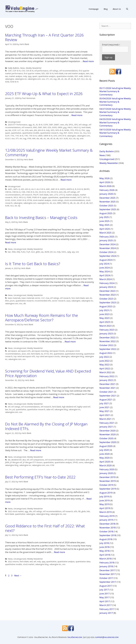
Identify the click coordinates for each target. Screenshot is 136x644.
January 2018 (106, 566)
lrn (10, 409)
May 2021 (104, 411)
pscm (12, 301)
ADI (23, 189)
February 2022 (107, 376)
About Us (117, 9)
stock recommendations (74, 200)
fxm (73, 298)
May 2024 (104, 271)
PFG (72, 130)
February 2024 (107, 283)
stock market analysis (42, 200)
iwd (31, 561)
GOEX (54, 127)
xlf (69, 79)
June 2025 (104, 221)
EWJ (18, 252)
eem (62, 125)
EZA (49, 127)
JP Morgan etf (16, 462)
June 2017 (104, 594)
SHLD (76, 133)
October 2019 (106, 485)
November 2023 (108, 295)
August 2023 (106, 306)
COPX (46, 125)
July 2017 (104, 590)
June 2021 (104, 407)
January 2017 (106, 613)
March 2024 (106, 279)
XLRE (66, 138)
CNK (23, 192)
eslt (28, 354)
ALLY (33, 189)
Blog (106, 9)
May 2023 (104, 318)
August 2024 (106, 260)
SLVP (7, 136)
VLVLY (8, 138)
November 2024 (108, 248)
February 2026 (107, 190)
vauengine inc (43, 203)
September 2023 (108, 302)
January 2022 (106, 380)
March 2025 (106, 233)
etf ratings (54, 71)
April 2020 (105, 462)
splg (69, 252)
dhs (31, 511)
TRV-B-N (33, 136)
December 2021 (107, 384)
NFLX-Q (22, 197)
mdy (25, 76)
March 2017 (106, 605)
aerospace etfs (24, 351)
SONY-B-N (21, 200)
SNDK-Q (87, 76)
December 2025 (107, 198)
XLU (83, 79)
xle (66, 79)
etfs (76, 511)
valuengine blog (77, 356)
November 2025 (108, 202)
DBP (51, 125)
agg (30, 125)
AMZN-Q (70, 189)
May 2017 (104, 597)
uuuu (68, 301)
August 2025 (106, 213)
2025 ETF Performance (18, 125)
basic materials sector (31, 298)
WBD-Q (66, 203)
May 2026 (104, 178)
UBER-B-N (48, 136)
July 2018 (104, 543)
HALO (70, 127)
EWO (35, 127)
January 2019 (106, 520)
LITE (56, 195)
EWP (40, 127)
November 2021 (108, 388)
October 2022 (106, 345)
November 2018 (108, 528)
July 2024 (104, 264)
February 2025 (107, 237)
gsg (65, 127)
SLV (89, 133)
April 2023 (105, 322)
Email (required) (111, 45)
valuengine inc (21, 79)
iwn (92, 73)
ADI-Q (28, 189)
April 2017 (105, 601)
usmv (81, 462)
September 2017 (108, 582)
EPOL (71, 125)
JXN (35, 130)
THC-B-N (19, 136)
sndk (81, 76)
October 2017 (106, 578)
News (22, 68)
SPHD (75, 462)
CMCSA (8, 192)
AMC (48, 189)
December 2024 (107, 244)
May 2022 (104, 365)
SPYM (29, 200)
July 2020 (104, 450)
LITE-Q (62, 195)
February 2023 (107, 330)
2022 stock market (16, 511)
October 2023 (106, 299)
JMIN (7, 462)
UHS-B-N (62, 136)
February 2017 (107, 609)
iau (6, 130)
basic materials (14, 298)
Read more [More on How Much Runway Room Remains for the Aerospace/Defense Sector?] (70, 342)
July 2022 (104, 357)
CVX (23, 71)
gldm (38, 252)
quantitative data (83, 561)
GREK (60, 127)
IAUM (47, 252)
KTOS (46, 354)
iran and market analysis (75, 73)
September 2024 (108, 256)
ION (27, 130)
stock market (29, 564)
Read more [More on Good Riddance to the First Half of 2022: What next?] (59, 552)
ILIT (19, 130)
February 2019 (107, 516)
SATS (80, 197)
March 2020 (106, 465)
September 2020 (108, 442)
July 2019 (104, 496)
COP (10, 71)
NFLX (16, 197)
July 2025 (104, 217)
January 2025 (106, 240)
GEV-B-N (50, 73)
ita (42, 354)
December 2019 (107, 477)
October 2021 (106, 392)
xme (82, 138)
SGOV (70, 133)
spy (73, 252)
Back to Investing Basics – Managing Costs (41, 217)
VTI (47, 79)
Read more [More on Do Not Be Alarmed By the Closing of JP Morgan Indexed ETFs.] (36, 450)
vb (51, 203)
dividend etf (16, 460)
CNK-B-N (30, 192)
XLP (79, 79)
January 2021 (106, 427)
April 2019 (105, 508)
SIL (81, 133)
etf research (27, 127)
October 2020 (106, 438)
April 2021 (105, 415)
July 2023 (104, 310)
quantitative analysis (47, 76)
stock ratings (58, 200)
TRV (26, 136)
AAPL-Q (17, 189)
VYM (29, 138)
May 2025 (104, 225)
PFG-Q (78, 130)
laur (7, 409)
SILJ (85, 133)
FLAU (23, 252)
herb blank (59, 73)
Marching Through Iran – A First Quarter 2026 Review (44, 37)
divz (24, 460)
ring (61, 133)
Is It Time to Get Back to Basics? (33, 264)
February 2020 (107, 469)
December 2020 (107, 431)
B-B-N (80, 189)
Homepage (94, 9)
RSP (76, 76)
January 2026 (106, 194)
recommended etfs (43, 301)
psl (14, 409)
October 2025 (106, 206)
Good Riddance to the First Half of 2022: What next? (45, 528)
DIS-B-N (54, 192)
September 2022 (108, 349)
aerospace (12, 351)
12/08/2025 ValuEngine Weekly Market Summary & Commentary (49, 152)
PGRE (29, 197)
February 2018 (107, 563)
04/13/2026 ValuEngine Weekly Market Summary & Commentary (115, 133)
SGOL (64, 252)
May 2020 (104, 458)
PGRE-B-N (37, 197)
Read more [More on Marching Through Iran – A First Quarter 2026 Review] (88, 61)
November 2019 (108, 481)
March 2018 (106, 559)
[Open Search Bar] (127, 9)
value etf (50, 409)
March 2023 (106, 326)
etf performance (41, 71)
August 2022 (106, 353)
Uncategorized (14, 122)
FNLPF (36, 195)
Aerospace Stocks (57, 351)
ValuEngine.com (75, 637)
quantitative (16, 133)
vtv (51, 79)
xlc (62, 79)
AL (34, 125)
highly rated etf (84, 407)
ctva (47, 298)
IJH (51, 252)
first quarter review (32, 73)
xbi (38, 138)
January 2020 (106, 473)
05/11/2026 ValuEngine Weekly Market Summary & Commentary (115, 91)
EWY (45, 127)
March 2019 (106, 512)
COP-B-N (17, 71)
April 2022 (105, 368)
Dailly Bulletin (13, 68)
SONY (13, 200)
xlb (59, 79)
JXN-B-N (41, 130)
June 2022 (104, 361)
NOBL (67, 130)
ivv (55, 252)
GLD (33, 252)
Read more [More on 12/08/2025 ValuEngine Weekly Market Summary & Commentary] (66, 180)
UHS (55, 136)
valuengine (10, 79)
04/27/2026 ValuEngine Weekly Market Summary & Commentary (115, 112)
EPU (76, 125)
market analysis (16, 76)
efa (66, 125)
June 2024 (104, 268)
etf (9, 407)
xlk (75, 79)
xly (90, 79)
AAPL (10, 189)
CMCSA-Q (16, 192)
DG (36, 192)
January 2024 (106, 287)
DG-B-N (42, 192)
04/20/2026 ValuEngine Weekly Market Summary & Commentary (115, 122)
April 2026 (105, 182)
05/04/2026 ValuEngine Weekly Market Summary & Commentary (115, 102)
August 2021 (106, 400)
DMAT (57, 125)
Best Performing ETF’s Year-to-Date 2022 (40, 477)
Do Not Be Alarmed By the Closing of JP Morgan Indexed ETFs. (46, 426)
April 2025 (105, 229)
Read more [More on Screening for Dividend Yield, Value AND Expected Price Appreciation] (59, 397)
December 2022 (107, 337)
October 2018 (106, 531)
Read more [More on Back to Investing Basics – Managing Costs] (11, 242)
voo (43, 79)
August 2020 (106, 446)
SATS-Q (86, 197)
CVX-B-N (30, 71)
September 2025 (108, 209)
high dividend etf (69, 407)
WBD (59, 203)
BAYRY (87, 189)
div (9, 460)
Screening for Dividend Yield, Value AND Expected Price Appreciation (48, 373)
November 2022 (108, 341)
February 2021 (107, 423)
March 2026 (106, 186)
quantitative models (65, 76)
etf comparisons (37, 460)
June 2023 (104, 314)
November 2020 (108, 434)
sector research (59, 301)
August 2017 (106, 586)
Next (18, 575)
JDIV (88, 460)
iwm (88, 73)
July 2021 (104, 403)
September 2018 (108, 535)
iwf (35, 561)
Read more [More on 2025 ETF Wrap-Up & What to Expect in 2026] (77, 115)
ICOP (14, 130)
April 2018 (105, 555)
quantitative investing (74, 354)
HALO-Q (77, 127)
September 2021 (108, 396)
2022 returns (13, 561)
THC (12, 136)
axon (24, 354)
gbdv (84, 511)
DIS (48, 192)
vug (55, 79)
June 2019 (104, 500)
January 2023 (106, 334)
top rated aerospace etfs (24, 356)
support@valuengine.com (107, 637)
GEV (43, 73)
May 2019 (104, 504)
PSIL (83, 130)
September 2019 (108, 489)
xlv (87, 79)
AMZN (63, 189)
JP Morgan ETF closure (33, 462)
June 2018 (104, 547)
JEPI (92, 460)
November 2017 (108, 574)
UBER (40, 136)
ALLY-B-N (41, 189)
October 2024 (106, 252)
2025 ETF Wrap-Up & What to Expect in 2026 (44, 94)
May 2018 (104, 551)
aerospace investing (40, 351)
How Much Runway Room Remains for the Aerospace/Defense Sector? (42, 318)
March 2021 (106, 419)
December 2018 (107, 524)
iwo (7, 76)
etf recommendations (69, 71)
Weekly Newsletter (34, 68)
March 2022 (106, 372)
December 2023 (107, 291)
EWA (14, 252)
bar (9, 252)
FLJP (28, 252)
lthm (7, 301)
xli (72, 79)
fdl (79, 511)
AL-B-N (39, 125)
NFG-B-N (59, 130)
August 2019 (106, 493)
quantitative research (49, 133)
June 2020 (104, 454)
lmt (51, 354)
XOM (7, 82)
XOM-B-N (14, 82)
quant (35, 76)
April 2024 (105, 275)
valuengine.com (34, 79)
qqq (30, 76)
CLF (43, 298)
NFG (53, 130)
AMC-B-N (55, 189)
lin (91, 298)
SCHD (8, 200)
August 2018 (106, 539)
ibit (10, 130)
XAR (34, 138)
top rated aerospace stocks (48, 356)
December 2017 (107, 570)
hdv (88, 511)
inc (23, 130)
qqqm (45, 197)
